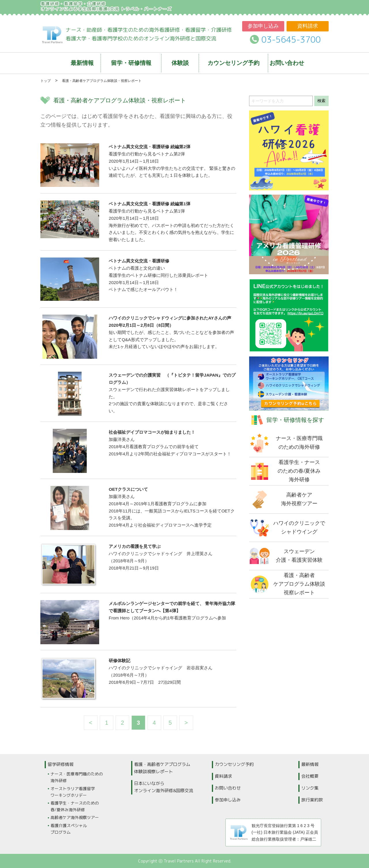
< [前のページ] (91, 723)
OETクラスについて (128, 489)
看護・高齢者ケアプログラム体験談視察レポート (162, 768)
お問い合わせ (228, 788)
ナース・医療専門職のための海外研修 (77, 777)
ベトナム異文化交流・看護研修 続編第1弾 (149, 204)
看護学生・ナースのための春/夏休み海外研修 (75, 806)
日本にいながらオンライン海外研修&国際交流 (164, 787)
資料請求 (308, 26)
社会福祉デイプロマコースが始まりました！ (152, 432)
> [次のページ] (186, 723)
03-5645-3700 (291, 40)
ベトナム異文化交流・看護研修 (139, 261)
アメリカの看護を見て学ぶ (135, 546)
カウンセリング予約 (234, 764)
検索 (321, 101)
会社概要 (310, 776)
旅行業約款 (312, 800)
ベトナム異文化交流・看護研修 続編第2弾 (149, 147)
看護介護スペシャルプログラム (69, 829)
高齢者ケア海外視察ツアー (75, 817)
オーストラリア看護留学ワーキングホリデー (73, 792)
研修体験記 (119, 661)
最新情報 (310, 764)
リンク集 (310, 788)
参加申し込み (263, 26)
